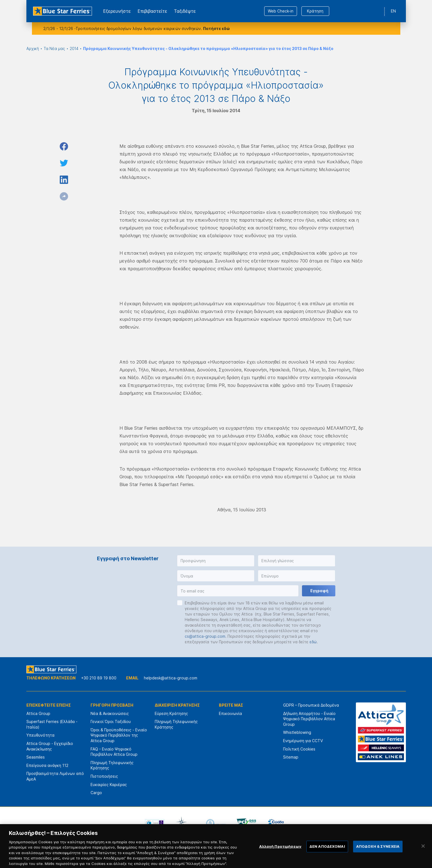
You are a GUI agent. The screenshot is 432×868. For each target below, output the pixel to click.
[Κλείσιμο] (423, 852)
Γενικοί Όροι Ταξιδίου (111, 721)
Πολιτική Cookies (299, 749)
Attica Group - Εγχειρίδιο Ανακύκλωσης (50, 746)
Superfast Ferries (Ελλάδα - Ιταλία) (52, 724)
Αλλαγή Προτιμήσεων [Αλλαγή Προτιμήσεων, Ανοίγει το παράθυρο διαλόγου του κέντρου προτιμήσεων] (280, 852)
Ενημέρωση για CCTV (303, 741)
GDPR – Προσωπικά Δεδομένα (311, 705)
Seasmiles (36, 757)
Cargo (96, 793)
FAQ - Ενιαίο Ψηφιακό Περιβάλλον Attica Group (114, 752)
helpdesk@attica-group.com (171, 678)
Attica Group (38, 713)
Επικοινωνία (230, 713)
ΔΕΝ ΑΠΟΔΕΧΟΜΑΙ (327, 852)
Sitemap (291, 757)
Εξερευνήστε (117, 11)
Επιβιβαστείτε (152, 11)
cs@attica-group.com (205, 636)
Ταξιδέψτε (185, 11)
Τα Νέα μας (54, 48)
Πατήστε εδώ (216, 28)
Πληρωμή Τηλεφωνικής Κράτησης (112, 765)
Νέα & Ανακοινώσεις (110, 713)
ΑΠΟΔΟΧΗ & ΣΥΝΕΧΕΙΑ (378, 852)
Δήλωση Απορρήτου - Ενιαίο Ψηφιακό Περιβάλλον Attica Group (309, 719)
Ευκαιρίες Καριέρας (109, 785)
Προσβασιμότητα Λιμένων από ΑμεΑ (55, 776)
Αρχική (33, 48)
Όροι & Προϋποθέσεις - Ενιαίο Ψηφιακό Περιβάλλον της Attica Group (119, 735)
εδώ (313, 642)
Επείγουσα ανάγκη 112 (47, 765)
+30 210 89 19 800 (99, 678)
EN (393, 11)
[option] (155, 823)
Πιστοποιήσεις (104, 776)
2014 (74, 48)
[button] (216, 561)
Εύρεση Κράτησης (171, 713)
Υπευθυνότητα (40, 735)
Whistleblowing (297, 732)
